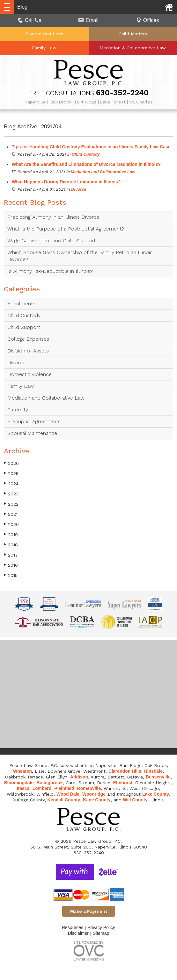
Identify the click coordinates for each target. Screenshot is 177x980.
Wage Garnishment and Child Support (52, 241)
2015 (11, 575)
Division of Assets (28, 351)
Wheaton (22, 771)
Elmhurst (123, 783)
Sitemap (101, 933)
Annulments (21, 304)
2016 (11, 565)
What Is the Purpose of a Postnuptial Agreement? (66, 229)
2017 (11, 555)
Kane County (97, 800)
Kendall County (64, 800)
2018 (11, 545)
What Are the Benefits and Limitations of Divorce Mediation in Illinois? (86, 164)
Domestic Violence (29, 374)
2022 (11, 504)
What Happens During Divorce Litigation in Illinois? (66, 182)
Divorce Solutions (44, 34)
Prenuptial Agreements (34, 421)
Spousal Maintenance (32, 433)
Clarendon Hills (125, 771)
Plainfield (64, 788)
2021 (11, 514)
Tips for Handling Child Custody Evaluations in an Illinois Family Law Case (91, 147)
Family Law (44, 48)
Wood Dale (68, 794)
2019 (11, 534)
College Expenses (28, 339)
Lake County (156, 794)
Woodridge (94, 794)
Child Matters (133, 34)
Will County (135, 800)
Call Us (30, 20)
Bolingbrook (49, 783)
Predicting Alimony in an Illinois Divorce (53, 217)
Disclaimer (78, 933)
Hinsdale (153, 771)
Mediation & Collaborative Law (133, 48)
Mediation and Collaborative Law (103, 172)
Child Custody (86, 154)
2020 (11, 524)
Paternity (18, 410)
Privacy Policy (101, 927)
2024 (11, 483)
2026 (11, 463)
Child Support (24, 327)
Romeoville (89, 788)
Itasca (23, 788)
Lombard (42, 788)
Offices (148, 20)
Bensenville (158, 777)
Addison (79, 777)
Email (88, 20)
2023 (11, 494)
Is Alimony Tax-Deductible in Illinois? (50, 271)
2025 (11, 473)
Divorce (79, 189)
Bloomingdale (19, 783)
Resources (73, 927)
